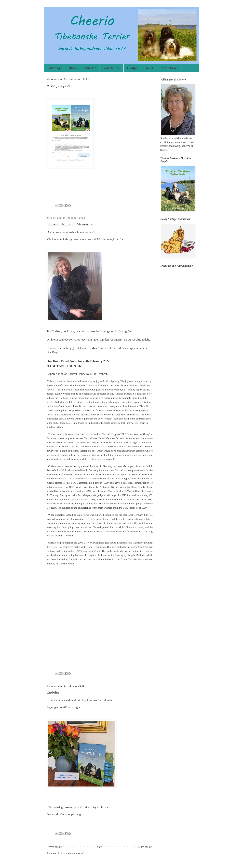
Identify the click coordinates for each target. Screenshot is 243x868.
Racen (73, 68)
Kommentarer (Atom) (73, 853)
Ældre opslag (145, 847)
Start (100, 847)
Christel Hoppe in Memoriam (70, 224)
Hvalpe (132, 68)
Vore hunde (112, 68)
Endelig (53, 692)
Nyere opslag (55, 847)
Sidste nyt (55, 68)
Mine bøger (170, 68)
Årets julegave (58, 85)
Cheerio (90, 68)
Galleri (150, 68)
